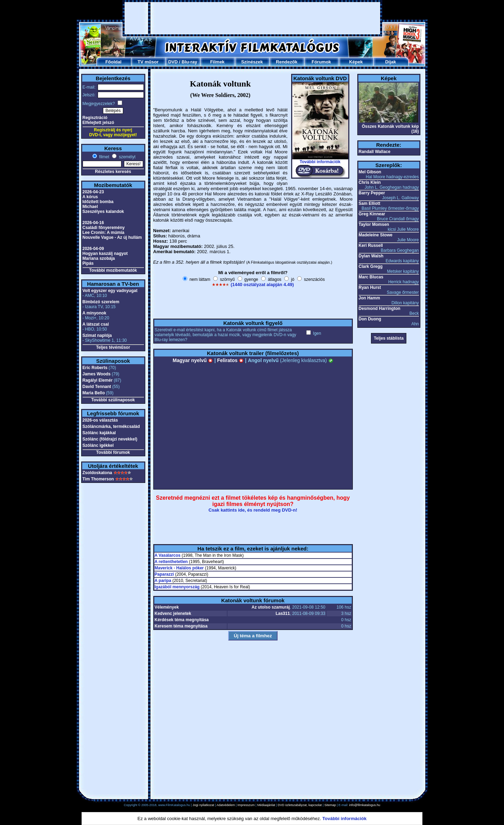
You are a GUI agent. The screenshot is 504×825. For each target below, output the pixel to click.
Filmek (217, 62)
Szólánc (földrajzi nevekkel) (110, 439)
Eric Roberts (95, 368)
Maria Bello (94, 393)
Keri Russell (371, 245)
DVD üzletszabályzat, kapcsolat (300, 805)
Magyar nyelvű (193, 360)
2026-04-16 (93, 223)
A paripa (163, 581)
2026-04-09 (93, 249)
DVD (173, 62)
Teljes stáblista (389, 338)
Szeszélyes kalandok (103, 212)
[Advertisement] (252, 18)
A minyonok (94, 313)
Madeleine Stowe (376, 235)
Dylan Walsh (371, 256)
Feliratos (230, 360)
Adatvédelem (226, 805)
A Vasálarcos (168, 555)
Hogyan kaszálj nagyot (105, 254)
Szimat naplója (97, 335)
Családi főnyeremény (104, 228)
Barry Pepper (372, 193)
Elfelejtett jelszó (99, 123)
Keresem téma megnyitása (181, 626)
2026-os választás (100, 420)
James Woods (97, 374)
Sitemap (330, 805)
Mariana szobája (99, 258)
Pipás (88, 263)
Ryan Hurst (370, 287)
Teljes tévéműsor (113, 347)
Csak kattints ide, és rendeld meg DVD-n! (253, 510)
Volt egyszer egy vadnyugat (110, 291)
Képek (356, 62)
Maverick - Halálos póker (179, 568)
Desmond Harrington (380, 308)
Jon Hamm (369, 298)
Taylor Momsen (374, 224)
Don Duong (370, 319)
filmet (104, 157)
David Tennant (97, 387)
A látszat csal (96, 324)
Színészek (252, 62)
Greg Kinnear (372, 214)
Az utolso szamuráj (271, 607)
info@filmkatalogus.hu (365, 805)
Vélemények (167, 607)
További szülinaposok (113, 400)
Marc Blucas (371, 277)
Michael (90, 207)
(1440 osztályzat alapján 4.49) (262, 285)
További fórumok (113, 452)
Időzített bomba (98, 202)
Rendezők (286, 62)
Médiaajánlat (266, 805)
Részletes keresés (113, 172)
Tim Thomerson (98, 479)
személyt (127, 157)
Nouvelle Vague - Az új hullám (112, 237)
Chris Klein (370, 182)
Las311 (283, 613)
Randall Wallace (375, 152)
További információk (320, 162)
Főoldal (113, 62)
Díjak (390, 62)
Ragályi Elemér (98, 380)
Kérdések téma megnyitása (182, 620)
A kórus (90, 197)
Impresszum (246, 805)
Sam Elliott (370, 203)
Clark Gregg (371, 266)
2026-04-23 (93, 192)
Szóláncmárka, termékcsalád (111, 427)
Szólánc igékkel (98, 445)
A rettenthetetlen (171, 562)
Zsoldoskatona (97, 473)
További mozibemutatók (113, 270)
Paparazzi (164, 574)
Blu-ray (190, 62)
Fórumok (321, 62)
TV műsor (148, 62)
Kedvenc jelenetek (173, 613)
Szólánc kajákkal (99, 433)
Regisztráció (95, 118)
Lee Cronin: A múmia (104, 233)
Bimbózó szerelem (101, 302)
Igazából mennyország (177, 587)
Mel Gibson (370, 172)
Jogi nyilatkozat (203, 805)
